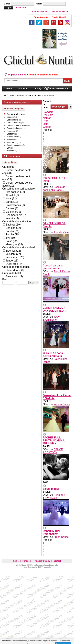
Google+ (46, 22)
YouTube (60, 22)
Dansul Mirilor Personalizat (52, 532)
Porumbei (11, 131)
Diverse (10, 148)
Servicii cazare (13, 137)
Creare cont (21, 8)
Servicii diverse (16, 95)
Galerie (47, 127)
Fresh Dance (61, 537)
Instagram (68, 22)
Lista (46, 124)
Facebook (32, 22)
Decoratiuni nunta (14, 128)
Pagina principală (5, 95)
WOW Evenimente (52, 318)
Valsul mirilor (51, 489)
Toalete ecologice (14, 145)
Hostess (10, 139)
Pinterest (53, 22)
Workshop (11, 151)
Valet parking (12, 142)
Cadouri (10, 117)
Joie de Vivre (61, 232)
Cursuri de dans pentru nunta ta (53, 355)
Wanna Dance (62, 404)
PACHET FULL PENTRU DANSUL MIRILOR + (54, 441)
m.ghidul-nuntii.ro (17, 75)
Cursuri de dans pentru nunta (53, 267)
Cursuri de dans (34, 95)
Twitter (39, 22)
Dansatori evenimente (16, 125)
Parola (39, 4)
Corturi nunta (12, 120)
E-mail (7, 4)
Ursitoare (11, 134)
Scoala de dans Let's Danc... (54, 188)
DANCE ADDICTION (53, 451)
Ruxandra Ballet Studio (54, 496)
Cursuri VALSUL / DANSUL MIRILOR (54, 309)
